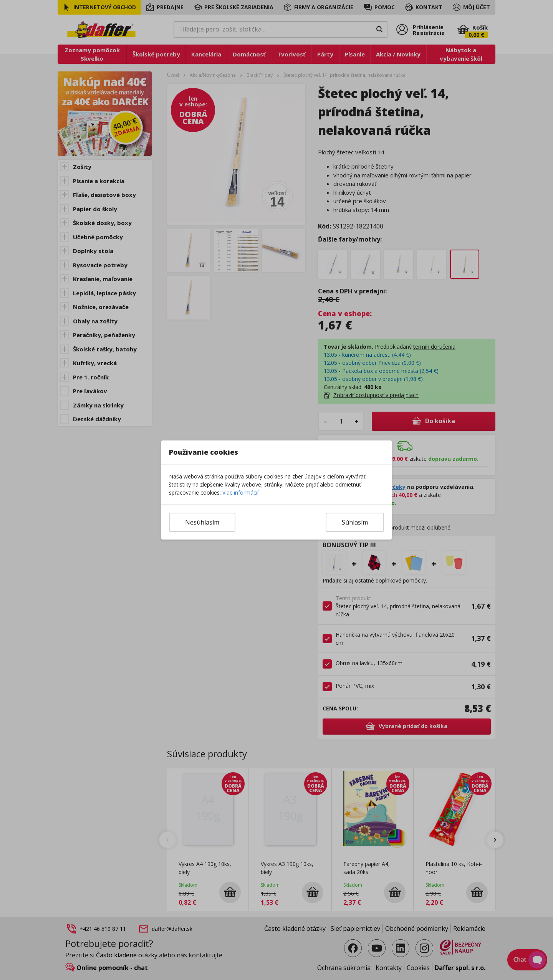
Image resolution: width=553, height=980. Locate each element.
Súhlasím (355, 522)
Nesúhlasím (202, 522)
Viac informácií (240, 492)
